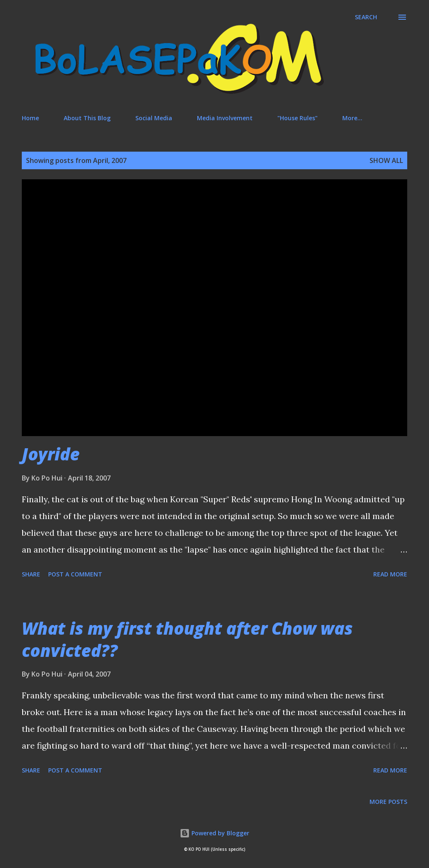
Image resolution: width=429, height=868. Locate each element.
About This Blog (87, 118)
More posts (388, 802)
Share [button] (31, 574)
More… (352, 118)
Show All (386, 160)
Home (30, 118)
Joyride (51, 454)
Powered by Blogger (214, 833)
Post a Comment (75, 574)
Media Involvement (225, 118)
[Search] (366, 17)
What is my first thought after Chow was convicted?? (187, 639)
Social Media (154, 118)
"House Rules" (297, 118)
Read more (390, 574)
